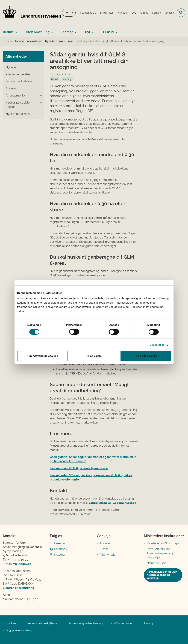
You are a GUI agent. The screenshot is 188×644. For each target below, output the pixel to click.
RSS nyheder (108, 555)
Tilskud (108, 32)
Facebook (61, 549)
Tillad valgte (94, 356)
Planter (67, 32)
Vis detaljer (157, 345)
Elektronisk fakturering (18, 588)
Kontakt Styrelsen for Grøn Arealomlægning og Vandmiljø (162, 575)
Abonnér (105, 543)
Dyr (88, 32)
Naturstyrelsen (156, 563)
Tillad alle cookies (146, 356)
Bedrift (8, 32)
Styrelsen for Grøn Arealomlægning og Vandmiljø (160, 553)
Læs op (149, 623)
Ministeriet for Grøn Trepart (164, 543)
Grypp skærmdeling (19, 630)
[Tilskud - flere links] (116, 31)
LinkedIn (59, 543)
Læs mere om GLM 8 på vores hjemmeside (79, 468)
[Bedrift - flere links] (15, 31)
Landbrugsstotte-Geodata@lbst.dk (112, 503)
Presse (104, 549)
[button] (40, 96)
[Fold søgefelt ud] (181, 13)
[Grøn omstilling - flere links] (51, 31)
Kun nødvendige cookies (42, 356)
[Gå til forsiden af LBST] (31, 13)
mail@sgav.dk (22, 564)
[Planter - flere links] (75, 31)
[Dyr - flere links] (92, 31)
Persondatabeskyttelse (42, 623)
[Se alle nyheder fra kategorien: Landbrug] (67, 79)
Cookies (11, 623)
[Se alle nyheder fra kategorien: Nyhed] (55, 79)
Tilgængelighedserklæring (86, 623)
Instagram (61, 555)
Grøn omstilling (38, 32)
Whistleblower (123, 623)
